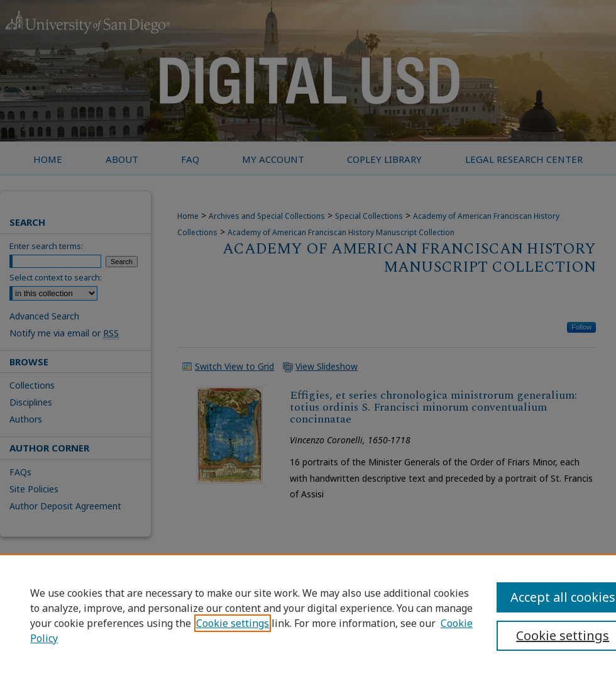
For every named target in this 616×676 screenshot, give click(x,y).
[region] (308, 615)
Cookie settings (233, 623)
